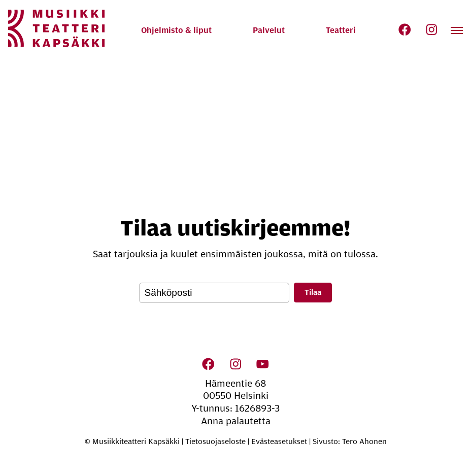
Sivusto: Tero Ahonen (350, 441)
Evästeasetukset (279, 441)
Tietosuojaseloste (215, 441)
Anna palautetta (236, 421)
